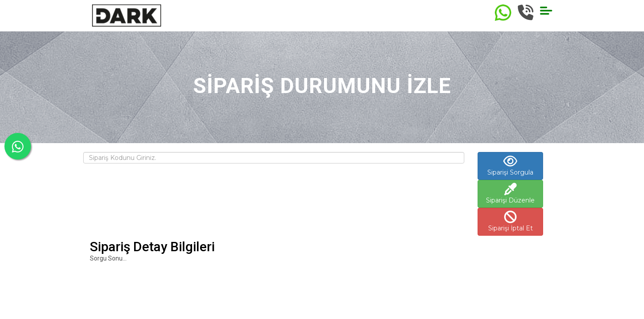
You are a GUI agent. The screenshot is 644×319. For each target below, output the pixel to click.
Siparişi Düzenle (510, 194)
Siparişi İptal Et (511, 222)
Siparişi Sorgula (510, 166)
